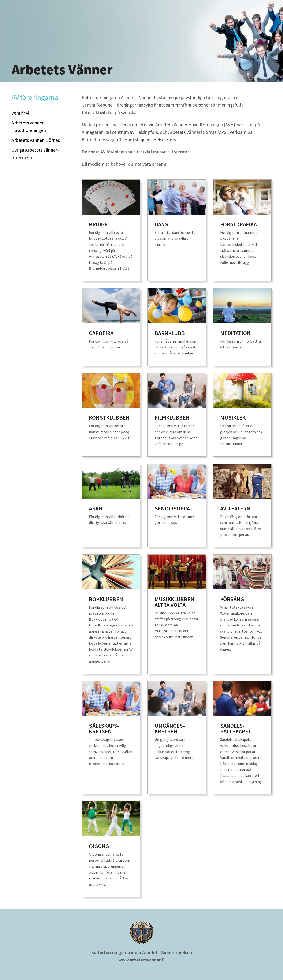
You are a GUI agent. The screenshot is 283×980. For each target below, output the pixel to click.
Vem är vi (20, 113)
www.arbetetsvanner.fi (141, 960)
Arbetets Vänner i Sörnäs (36, 140)
